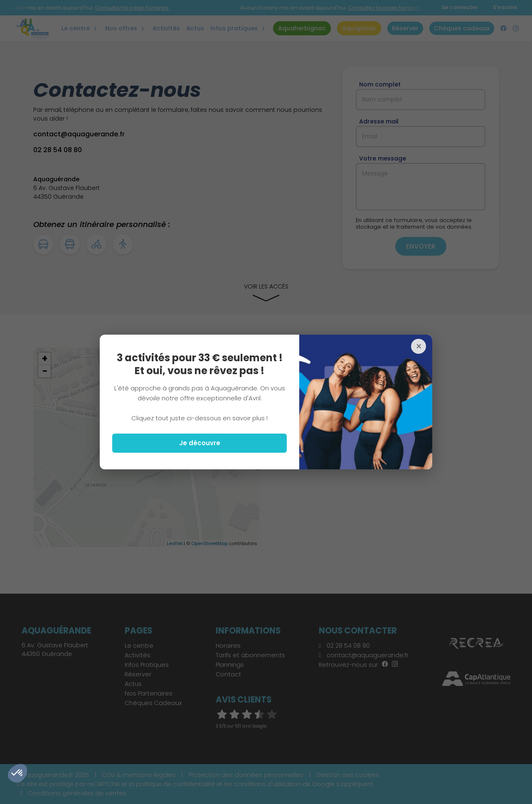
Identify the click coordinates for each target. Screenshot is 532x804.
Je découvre (200, 443)
